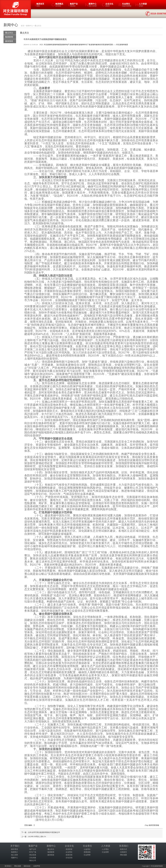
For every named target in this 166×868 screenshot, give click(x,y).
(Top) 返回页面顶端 (152, 825)
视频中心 (15, 858)
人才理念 (105, 849)
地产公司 (33, 849)
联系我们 (8, 866)
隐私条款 (27, 866)
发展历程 (69, 855)
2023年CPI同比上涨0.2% (37, 837)
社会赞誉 (87, 855)
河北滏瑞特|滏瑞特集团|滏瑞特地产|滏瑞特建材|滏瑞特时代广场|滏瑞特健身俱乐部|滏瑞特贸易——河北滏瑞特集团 (86, 45)
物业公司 (33, 860)
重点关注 (38, 26)
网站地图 (124, 855)
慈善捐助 (87, 852)
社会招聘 (105, 852)
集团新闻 (9, 37)
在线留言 (124, 852)
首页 (22, 26)
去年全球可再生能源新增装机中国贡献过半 (44, 832)
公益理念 (87, 849)
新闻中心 (29, 26)
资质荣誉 (69, 849)
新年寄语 (15, 849)
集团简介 (15, 852)
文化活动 (69, 858)
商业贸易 (33, 855)
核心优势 (15, 855)
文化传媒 (33, 858)
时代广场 (33, 852)
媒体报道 (9, 41)
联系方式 (124, 849)
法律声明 (37, 866)
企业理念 (69, 852)
